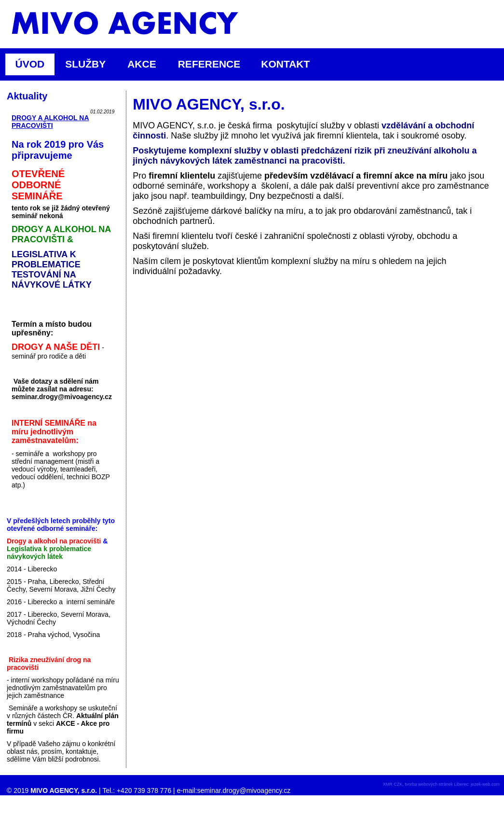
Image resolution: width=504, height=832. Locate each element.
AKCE (146, 64)
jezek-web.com (485, 784)
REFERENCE (209, 64)
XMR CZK (393, 784)
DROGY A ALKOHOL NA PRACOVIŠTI (50, 122)
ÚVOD (30, 64)
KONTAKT (285, 64)
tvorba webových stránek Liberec (436, 784)
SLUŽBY (89, 64)
